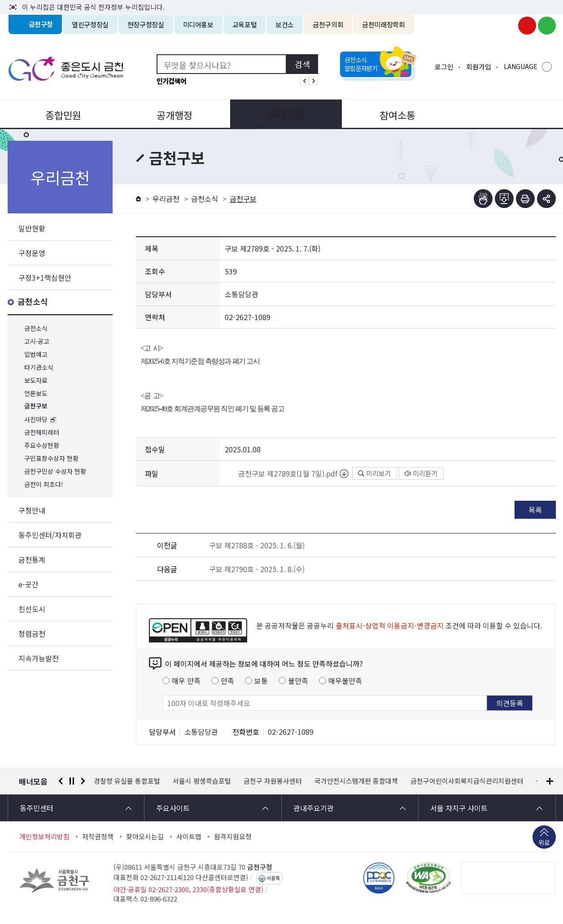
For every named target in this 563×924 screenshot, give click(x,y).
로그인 (444, 67)
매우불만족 (345, 681)
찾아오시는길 (145, 837)
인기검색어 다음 (314, 81)
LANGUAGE (521, 66)
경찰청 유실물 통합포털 (127, 781)
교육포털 (245, 24)
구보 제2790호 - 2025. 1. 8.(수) (257, 569)
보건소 (285, 24)
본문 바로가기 (282, 0)
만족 (227, 681)
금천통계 (32, 560)
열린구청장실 (90, 24)
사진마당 (36, 419)
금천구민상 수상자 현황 (55, 471)
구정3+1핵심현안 (45, 278)
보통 (261, 681)
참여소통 (391, 114)
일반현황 (32, 228)
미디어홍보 (198, 24)
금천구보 (36, 406)
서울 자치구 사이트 (459, 808)
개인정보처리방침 (44, 837)
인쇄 (525, 199)
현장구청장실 (146, 24)
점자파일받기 (504, 199)
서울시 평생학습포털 (202, 781)
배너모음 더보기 (550, 781)
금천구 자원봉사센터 (273, 781)
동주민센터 (37, 808)
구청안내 (32, 510)
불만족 (298, 681)
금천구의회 (328, 24)
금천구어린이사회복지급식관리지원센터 (467, 781)
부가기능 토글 (546, 199)
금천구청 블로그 (547, 26)
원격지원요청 (233, 837)
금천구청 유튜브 (527, 26)
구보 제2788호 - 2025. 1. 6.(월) (257, 545)
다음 (83, 781)
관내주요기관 (314, 808)
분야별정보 (501, 114)
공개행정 (172, 114)
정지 (72, 781)
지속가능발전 (39, 658)
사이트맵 (189, 837)
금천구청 (41, 24)
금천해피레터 (42, 432)
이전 (61, 781)
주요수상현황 (42, 445)
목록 (535, 510)
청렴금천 (32, 633)
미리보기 (375, 473)
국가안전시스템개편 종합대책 (357, 781)
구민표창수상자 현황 (51, 458)
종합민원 (62, 114)
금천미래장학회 (383, 24)
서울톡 (273, 878)
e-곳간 (28, 584)
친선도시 (32, 609)
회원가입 (479, 67)
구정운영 (32, 253)
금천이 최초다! (44, 484)
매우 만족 (186, 681)
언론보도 (36, 393)
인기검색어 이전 (305, 81)
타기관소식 (39, 367)
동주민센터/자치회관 (50, 535)
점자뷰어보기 (483, 199)
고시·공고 (37, 341)
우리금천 (281, 114)
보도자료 (36, 380)
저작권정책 (98, 837)
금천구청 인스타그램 (507, 26)
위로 (544, 843)
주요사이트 (173, 808)
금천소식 (33, 302)
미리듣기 (421, 473)
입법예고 (36, 354)
